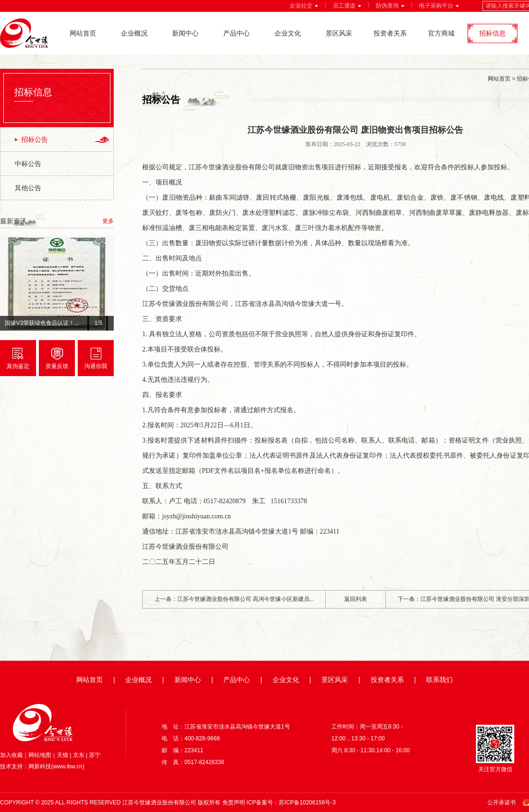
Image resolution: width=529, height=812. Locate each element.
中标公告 (28, 164)
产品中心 (237, 33)
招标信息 (493, 33)
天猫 (63, 755)
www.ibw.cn (68, 766)
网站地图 (40, 755)
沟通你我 (96, 366)
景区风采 (339, 33)
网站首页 (83, 33)
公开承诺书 (502, 803)
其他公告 (28, 188)
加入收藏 (11, 755)
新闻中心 (185, 33)
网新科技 (40, 766)
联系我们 (439, 680)
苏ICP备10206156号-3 (307, 803)
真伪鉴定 (18, 366)
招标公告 (35, 139)
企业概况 (134, 33)
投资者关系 (390, 33)
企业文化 (288, 33)
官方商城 (441, 33)
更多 (108, 221)
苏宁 (95, 755)
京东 (79, 755)
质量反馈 (57, 366)
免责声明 (234, 803)
